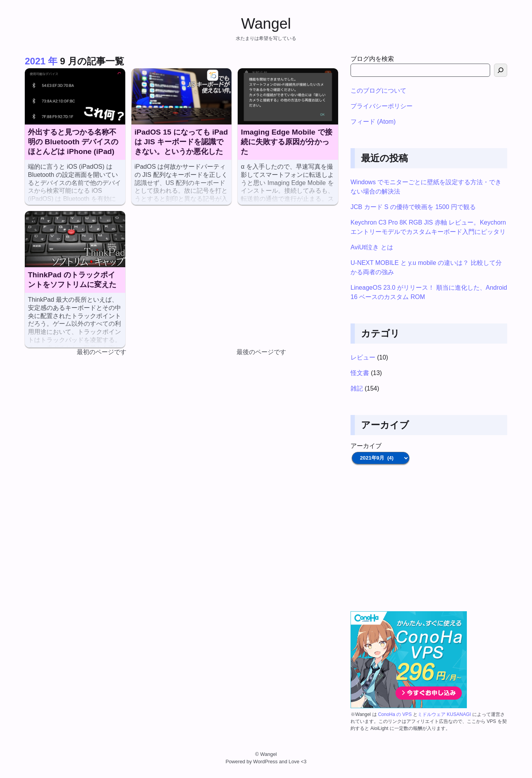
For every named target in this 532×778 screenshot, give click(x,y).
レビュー (363, 357)
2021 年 (41, 61)
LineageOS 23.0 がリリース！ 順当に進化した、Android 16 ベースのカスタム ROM (429, 292)
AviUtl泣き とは (372, 247)
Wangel (266, 23)
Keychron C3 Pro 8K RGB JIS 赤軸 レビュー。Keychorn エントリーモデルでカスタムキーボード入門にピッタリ (428, 227)
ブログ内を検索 (372, 59)
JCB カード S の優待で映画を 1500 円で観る (413, 207)
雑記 (357, 388)
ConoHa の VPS (395, 714)
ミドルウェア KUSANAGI (444, 714)
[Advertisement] (429, 538)
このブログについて (378, 91)
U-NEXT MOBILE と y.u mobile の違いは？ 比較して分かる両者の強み (426, 267)
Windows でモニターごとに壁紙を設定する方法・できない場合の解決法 (426, 187)
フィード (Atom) (373, 122)
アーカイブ (366, 446)
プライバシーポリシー (382, 106)
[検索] (501, 70)
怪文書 (360, 373)
